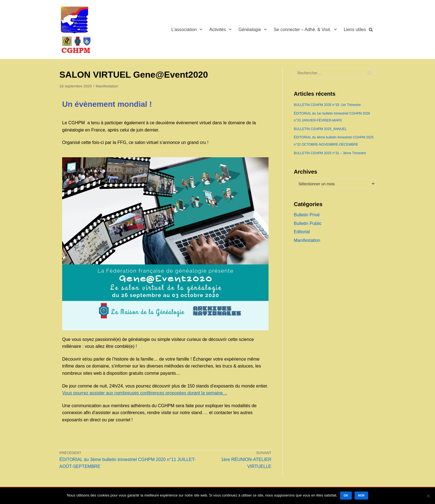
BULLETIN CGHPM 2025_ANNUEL (320, 129)
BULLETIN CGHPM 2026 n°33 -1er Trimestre (327, 105)
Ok (346, 496)
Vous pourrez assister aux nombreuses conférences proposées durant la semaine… (145, 393)
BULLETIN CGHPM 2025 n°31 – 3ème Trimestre (330, 153)
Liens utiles (355, 30)
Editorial (302, 232)
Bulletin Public (308, 223)
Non (361, 496)
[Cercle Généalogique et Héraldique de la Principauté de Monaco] (76, 30)
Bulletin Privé (307, 215)
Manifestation (107, 86)
